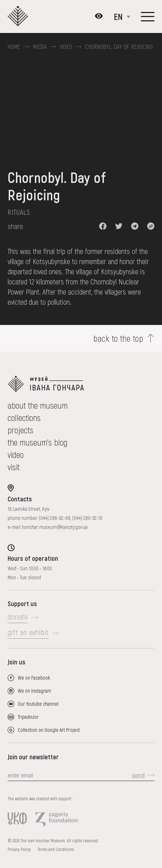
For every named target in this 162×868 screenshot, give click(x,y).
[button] (103, 226)
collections (24, 418)
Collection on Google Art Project (49, 730)
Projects (21, 430)
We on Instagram (35, 691)
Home (14, 47)
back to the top (118, 338)
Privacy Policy (19, 849)
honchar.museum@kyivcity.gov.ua (55, 527)
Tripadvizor (28, 717)
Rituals (19, 212)
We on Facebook (34, 678)
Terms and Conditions (56, 849)
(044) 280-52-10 (87, 518)
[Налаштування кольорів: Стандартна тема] (99, 17)
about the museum (38, 405)
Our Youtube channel (38, 704)
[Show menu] (148, 17)
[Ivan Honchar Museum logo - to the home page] (20, 16)
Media (40, 47)
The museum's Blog (38, 442)
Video (66, 47)
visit (14, 467)
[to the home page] (81, 384)
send (138, 775)
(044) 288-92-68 (55, 518)
